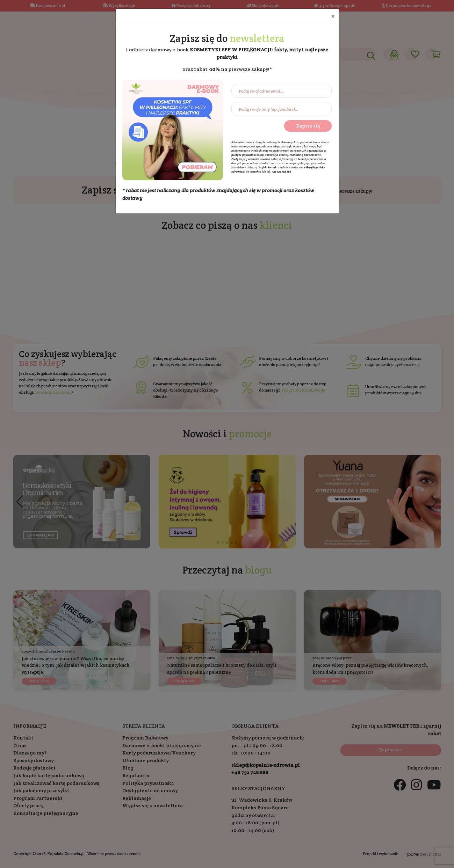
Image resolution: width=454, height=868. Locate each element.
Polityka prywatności (245, 159)
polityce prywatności (245, 155)
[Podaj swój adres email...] (282, 91)
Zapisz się (308, 126)
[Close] (333, 16)
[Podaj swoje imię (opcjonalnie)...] (282, 109)
